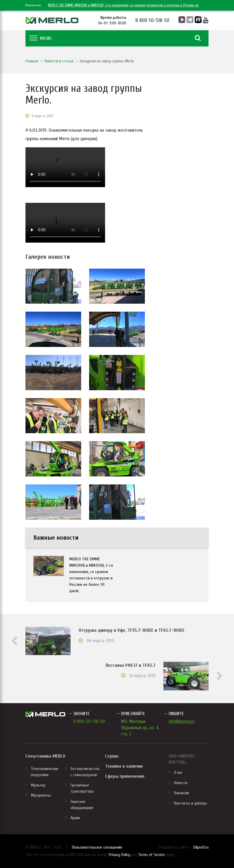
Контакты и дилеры (190, 803)
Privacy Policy (120, 855)
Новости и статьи (59, 61)
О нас (178, 772)
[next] (42, 5)
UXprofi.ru (201, 847)
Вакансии (181, 793)
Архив (75, 818)
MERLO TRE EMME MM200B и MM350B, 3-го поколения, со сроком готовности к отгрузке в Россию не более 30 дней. (91, 575)
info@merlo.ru (182, 721)
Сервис (112, 756)
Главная (32, 61)
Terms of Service (151, 855)
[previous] (37, 5)
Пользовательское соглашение (97, 847)
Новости (181, 783)
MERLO (52, 20)
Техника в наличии (124, 766)
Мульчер (38, 785)
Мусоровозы (41, 795)
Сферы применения (125, 776)
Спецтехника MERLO (45, 756)
